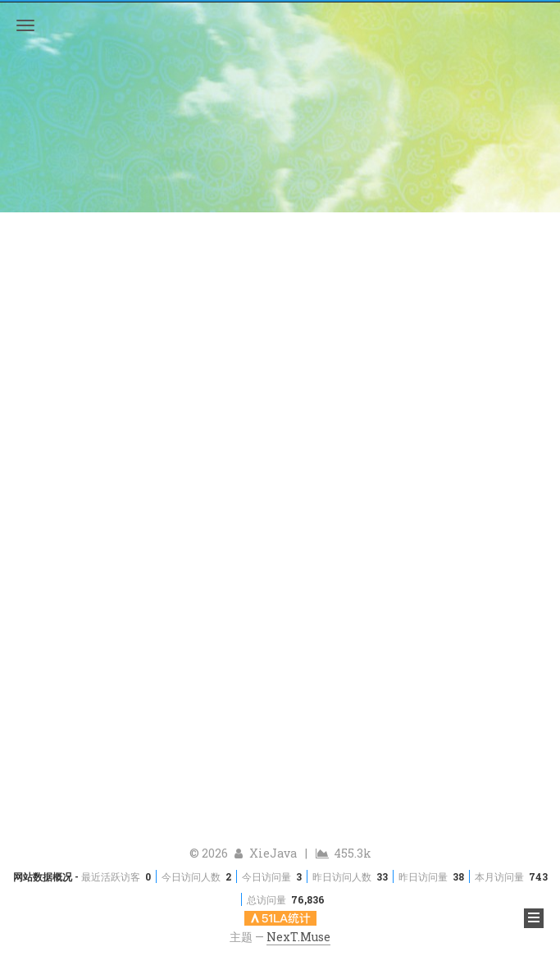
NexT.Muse (298, 937)
